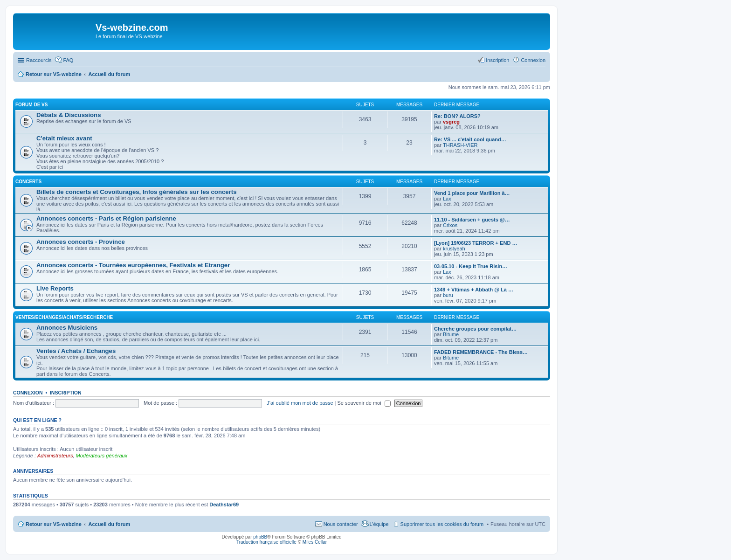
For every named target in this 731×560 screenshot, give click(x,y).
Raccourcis (39, 60)
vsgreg (451, 122)
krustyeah (454, 249)
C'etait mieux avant (64, 138)
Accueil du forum (109, 524)
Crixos (450, 225)
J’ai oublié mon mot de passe (300, 403)
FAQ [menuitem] (68, 60)
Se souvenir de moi (364, 403)
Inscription (66, 393)
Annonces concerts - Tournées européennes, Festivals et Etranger (133, 265)
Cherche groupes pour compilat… (475, 329)
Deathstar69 (224, 505)
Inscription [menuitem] (497, 60)
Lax (447, 199)
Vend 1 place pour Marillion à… (472, 193)
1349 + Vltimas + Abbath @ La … (474, 290)
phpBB (260, 537)
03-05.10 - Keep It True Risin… (471, 266)
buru (448, 295)
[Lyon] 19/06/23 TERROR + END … (476, 243)
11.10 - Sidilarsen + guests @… (472, 220)
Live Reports (55, 288)
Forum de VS (31, 105)
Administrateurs (55, 456)
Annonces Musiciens (67, 328)
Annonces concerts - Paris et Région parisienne (106, 218)
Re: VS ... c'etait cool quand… (470, 139)
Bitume (451, 334)
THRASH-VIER (460, 145)
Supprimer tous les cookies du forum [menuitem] (442, 524)
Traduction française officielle (266, 542)
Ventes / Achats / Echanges (76, 351)
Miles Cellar (315, 542)
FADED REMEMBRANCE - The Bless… (481, 352)
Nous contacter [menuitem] (341, 524)
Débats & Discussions (69, 115)
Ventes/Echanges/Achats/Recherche (64, 317)
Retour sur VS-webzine (54, 524)
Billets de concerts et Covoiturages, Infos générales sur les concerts (136, 192)
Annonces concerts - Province (81, 242)
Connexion (28, 393)
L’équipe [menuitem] (379, 524)
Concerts (28, 182)
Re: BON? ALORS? (457, 116)
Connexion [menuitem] (533, 60)
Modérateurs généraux (102, 456)
